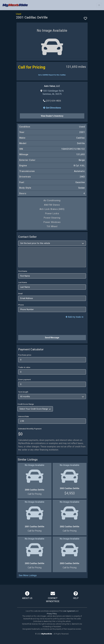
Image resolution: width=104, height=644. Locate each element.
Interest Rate (24, 416)
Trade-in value (24, 367)
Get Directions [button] (52, 108)
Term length (23, 392)
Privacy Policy (52, 614)
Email (20, 294)
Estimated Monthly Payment (30, 429)
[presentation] (39, 327)
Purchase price (25, 355)
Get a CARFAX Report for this (52, 75)
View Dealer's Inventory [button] (52, 116)
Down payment (24, 380)
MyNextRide (47, 634)
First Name (23, 271)
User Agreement (69, 611)
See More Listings (28, 575)
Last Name (23, 282)
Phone (21, 305)
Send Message (52, 338)
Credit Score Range (26, 404)
